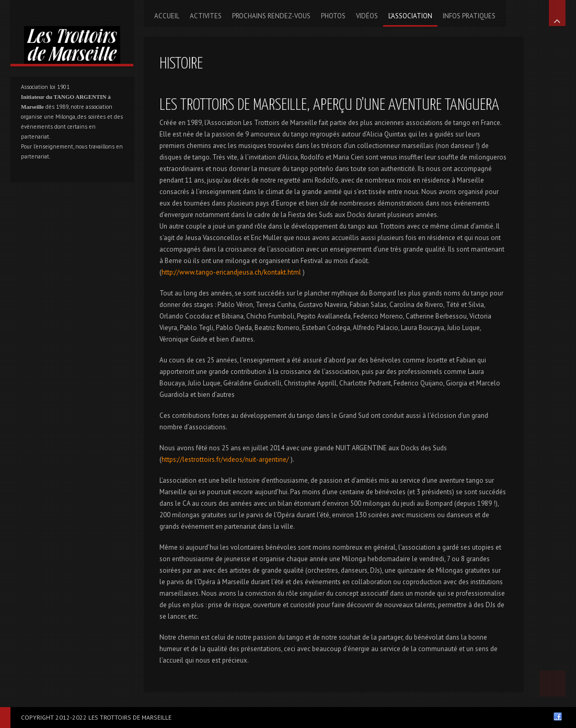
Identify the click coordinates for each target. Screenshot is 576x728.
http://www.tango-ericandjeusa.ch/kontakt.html (231, 272)
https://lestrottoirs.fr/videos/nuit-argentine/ (225, 459)
